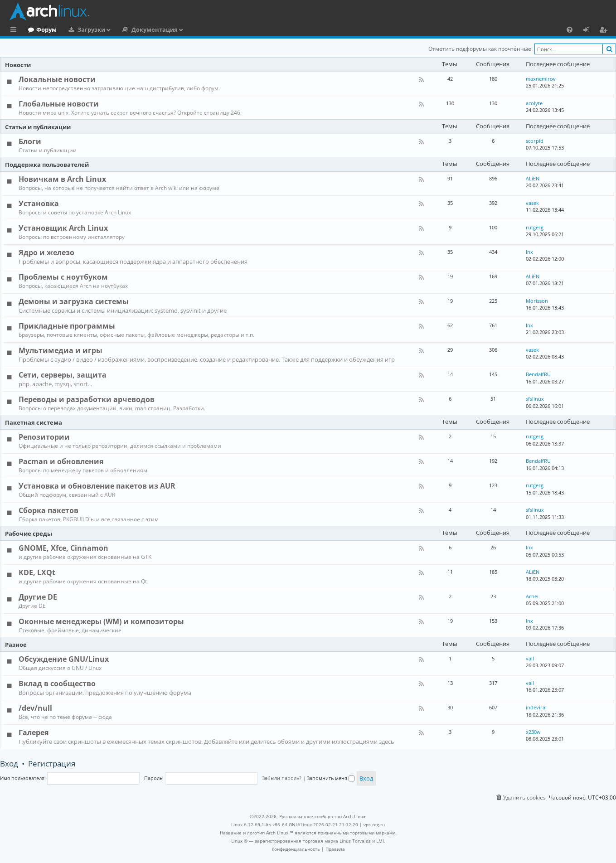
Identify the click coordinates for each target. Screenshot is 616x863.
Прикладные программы (67, 326)
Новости (18, 65)
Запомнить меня (331, 778)
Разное (16, 645)
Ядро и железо (46, 252)
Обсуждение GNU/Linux (64, 659)
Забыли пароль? (282, 778)
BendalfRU (538, 374)
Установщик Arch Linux (63, 228)
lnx (529, 252)
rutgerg (535, 227)
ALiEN (533, 178)
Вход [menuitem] (589, 31)
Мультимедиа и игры (61, 350)
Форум (84, 29)
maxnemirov (541, 79)
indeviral (536, 707)
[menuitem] (570, 29)
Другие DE (38, 597)
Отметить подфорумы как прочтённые (480, 49)
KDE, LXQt (37, 572)
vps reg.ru (374, 824)
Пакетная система (34, 422)
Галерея (34, 732)
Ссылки (15, 31)
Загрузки (129, 29)
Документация (192, 29)
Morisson (537, 301)
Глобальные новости (59, 104)
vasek (532, 203)
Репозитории (44, 437)
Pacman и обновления (61, 461)
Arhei (532, 596)
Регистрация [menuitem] (605, 31)
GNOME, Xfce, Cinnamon (63, 548)
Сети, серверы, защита (63, 375)
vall (530, 658)
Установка (39, 204)
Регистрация (52, 764)
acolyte (534, 103)
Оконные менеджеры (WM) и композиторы (101, 621)
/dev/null (35, 708)
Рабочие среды (29, 533)
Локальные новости (57, 79)
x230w (533, 732)
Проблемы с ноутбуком (63, 277)
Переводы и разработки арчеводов (87, 399)
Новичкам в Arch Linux (62, 179)
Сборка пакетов (49, 510)
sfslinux (535, 399)
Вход (9, 764)
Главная (41, 29)
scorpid (535, 141)
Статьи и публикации (38, 127)
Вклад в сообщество (57, 684)
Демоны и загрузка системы (74, 301)
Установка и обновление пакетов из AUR (97, 486)
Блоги (30, 141)
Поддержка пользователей (47, 165)
